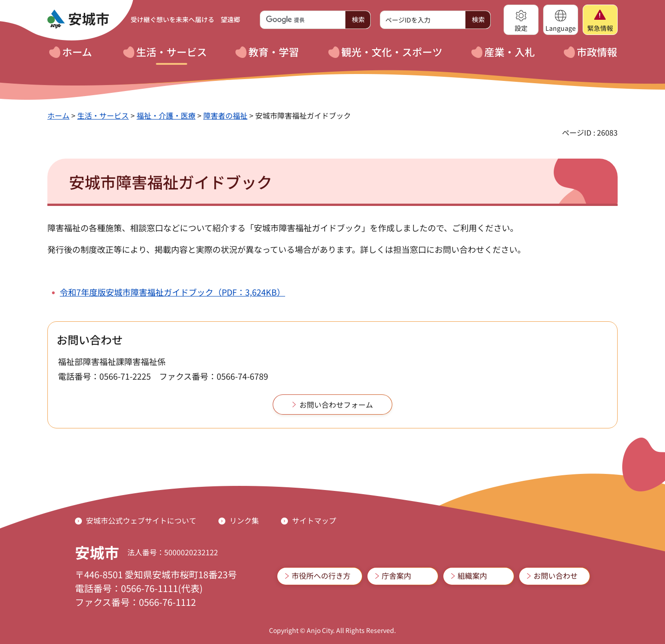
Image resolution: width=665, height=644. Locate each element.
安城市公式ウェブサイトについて (141, 520)
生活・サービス (103, 115)
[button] (521, 20)
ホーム (58, 115)
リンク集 (244, 520)
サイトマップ (314, 520)
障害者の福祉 (225, 115)
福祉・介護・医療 (166, 115)
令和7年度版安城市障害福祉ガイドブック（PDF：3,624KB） (172, 292)
